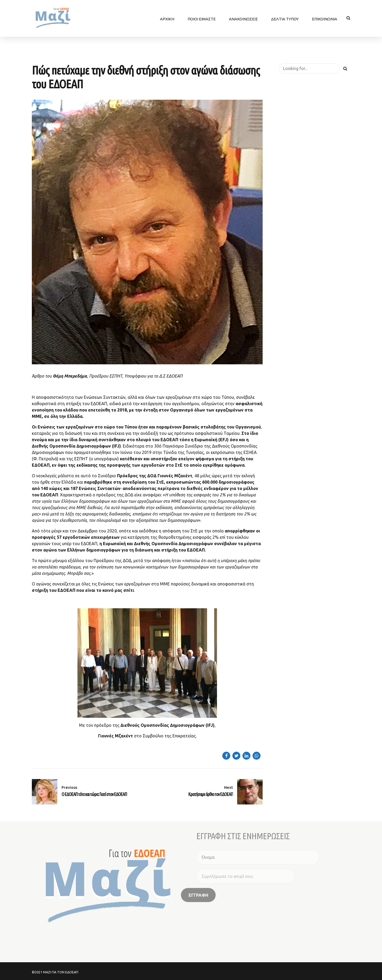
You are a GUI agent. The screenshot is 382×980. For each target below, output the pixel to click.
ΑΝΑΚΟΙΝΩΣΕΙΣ (243, 18)
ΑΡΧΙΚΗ (167, 18)
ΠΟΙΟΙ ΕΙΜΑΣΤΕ (202, 18)
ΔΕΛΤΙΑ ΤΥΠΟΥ (285, 18)
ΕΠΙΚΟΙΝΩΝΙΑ (325, 18)
